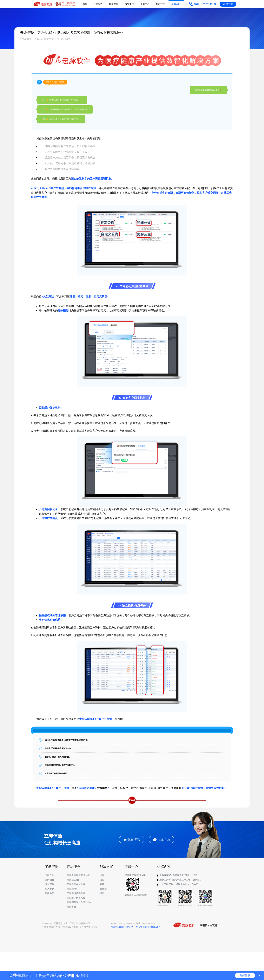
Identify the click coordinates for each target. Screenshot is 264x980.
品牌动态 (49, 880)
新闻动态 (49, 893)
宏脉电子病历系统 (76, 898)
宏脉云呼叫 (73, 889)
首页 (85, 4)
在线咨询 (161, 840)
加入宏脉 (49, 889)
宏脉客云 (72, 907)
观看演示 (132, 840)
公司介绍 (49, 875)
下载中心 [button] (144, 4)
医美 (102, 875)
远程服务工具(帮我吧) (136, 895)
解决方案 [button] (113, 4)
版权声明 (161, 4)
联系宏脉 (49, 884)
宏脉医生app (73, 880)
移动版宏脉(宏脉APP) (136, 875)
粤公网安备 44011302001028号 (146, 927)
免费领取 (245, 975)
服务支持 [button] (128, 4)
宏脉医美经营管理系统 (78, 875)
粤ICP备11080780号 (120, 927)
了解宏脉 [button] (175, 4)
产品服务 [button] (97, 4)
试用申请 (228, 4)
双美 (102, 884)
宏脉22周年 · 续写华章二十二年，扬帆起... (180, 880)
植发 (102, 893)
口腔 (102, 880)
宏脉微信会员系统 (76, 884)
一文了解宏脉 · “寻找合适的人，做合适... (180, 884)
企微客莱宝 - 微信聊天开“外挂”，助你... (179, 875)
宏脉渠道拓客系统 (76, 893)
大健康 (103, 889)
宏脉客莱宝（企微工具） (80, 902)
